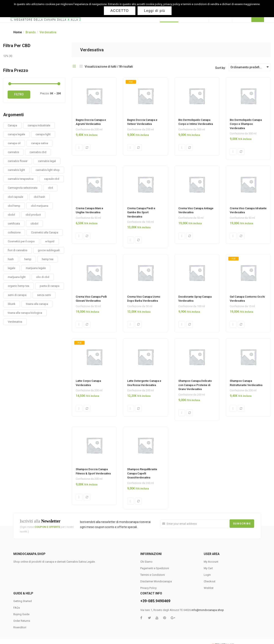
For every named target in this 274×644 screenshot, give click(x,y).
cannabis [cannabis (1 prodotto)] (13, 152)
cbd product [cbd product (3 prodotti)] (33, 215)
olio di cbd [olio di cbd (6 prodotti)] (43, 277)
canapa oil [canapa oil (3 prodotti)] (14, 143)
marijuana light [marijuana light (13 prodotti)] (17, 277)
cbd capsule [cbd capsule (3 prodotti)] (15, 197)
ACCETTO (120, 11)
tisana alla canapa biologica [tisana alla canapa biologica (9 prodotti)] (25, 313)
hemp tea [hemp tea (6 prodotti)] (48, 259)
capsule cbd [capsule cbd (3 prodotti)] (52, 179)
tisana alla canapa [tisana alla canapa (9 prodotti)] (37, 304)
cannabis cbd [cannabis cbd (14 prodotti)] (38, 152)
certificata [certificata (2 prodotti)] (14, 224)
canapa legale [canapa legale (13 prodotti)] (16, 134)
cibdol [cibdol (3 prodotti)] (34, 224)
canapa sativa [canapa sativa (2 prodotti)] (40, 143)
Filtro (19, 94)
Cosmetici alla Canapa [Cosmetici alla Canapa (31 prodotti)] (45, 232)
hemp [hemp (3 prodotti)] (28, 259)
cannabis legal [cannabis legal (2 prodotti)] (47, 161)
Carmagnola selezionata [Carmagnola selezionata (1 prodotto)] (23, 188)
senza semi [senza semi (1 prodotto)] (44, 295)
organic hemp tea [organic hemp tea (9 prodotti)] (19, 286)
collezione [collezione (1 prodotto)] (14, 232)
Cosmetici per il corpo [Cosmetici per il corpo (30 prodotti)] (21, 241)
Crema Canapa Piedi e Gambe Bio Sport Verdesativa (141, 213)
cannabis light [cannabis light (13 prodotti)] (16, 170)
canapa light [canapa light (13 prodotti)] (43, 134)
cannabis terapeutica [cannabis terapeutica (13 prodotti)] (21, 179)
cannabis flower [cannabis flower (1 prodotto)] (18, 161)
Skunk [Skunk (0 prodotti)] (12, 304)
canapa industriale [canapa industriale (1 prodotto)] (39, 125)
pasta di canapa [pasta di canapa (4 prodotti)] (50, 286)
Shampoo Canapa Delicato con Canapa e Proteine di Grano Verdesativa (195, 386)
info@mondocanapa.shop (208, 612)
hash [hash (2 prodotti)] (11, 259)
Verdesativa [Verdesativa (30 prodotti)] (15, 322)
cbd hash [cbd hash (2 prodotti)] (39, 197)
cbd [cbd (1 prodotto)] (50, 188)
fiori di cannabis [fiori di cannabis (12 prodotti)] (18, 250)
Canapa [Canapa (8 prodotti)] (12, 125)
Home (18, 32)
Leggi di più (155, 11)
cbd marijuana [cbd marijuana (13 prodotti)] (40, 206)
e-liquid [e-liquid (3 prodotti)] (50, 241)
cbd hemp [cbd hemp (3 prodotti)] (14, 206)
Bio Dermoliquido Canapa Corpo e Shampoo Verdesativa (246, 124)
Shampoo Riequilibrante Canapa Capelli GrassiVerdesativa (142, 475)
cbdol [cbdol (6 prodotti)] (11, 215)
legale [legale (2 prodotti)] (12, 268)
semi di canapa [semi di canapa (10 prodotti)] (17, 295)
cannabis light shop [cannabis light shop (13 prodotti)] (48, 170)
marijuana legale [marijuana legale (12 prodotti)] (36, 268)
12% (6, 56)
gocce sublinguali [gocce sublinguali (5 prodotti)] (49, 250)
